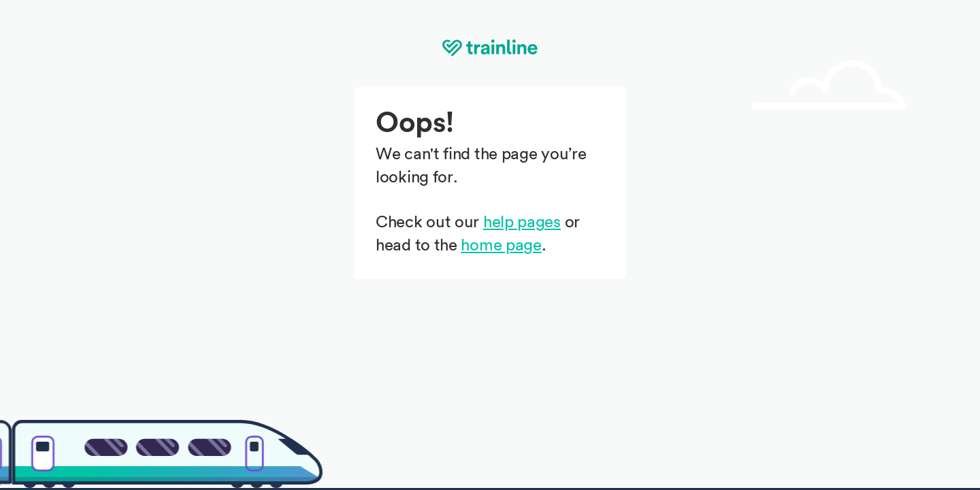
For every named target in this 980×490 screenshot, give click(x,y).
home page (501, 246)
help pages (522, 223)
